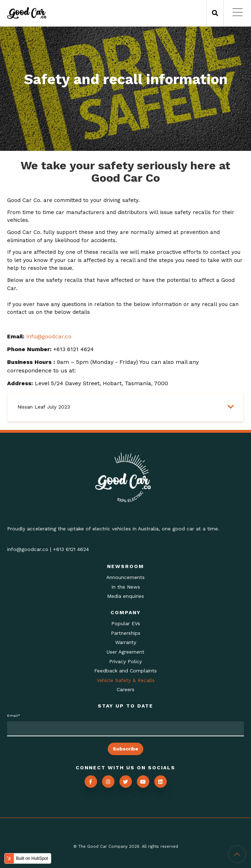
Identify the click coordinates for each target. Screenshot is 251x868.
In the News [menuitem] (126, 587)
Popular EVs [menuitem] (126, 623)
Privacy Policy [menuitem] (125, 661)
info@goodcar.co (49, 336)
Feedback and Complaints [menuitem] (125, 671)
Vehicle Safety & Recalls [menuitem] (126, 680)
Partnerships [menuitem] (126, 633)
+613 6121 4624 (71, 549)
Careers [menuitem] (125, 689)
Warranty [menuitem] (126, 642)
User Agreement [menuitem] (125, 652)
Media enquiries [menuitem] (125, 596)
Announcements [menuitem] (125, 577)
